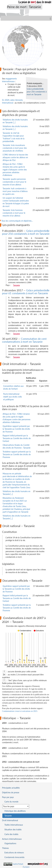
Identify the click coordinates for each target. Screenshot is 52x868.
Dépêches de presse (11, 792)
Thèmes (5, 848)
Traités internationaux (14, 825)
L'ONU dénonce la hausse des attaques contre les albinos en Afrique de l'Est (15, 157)
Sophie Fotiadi (18, 864)
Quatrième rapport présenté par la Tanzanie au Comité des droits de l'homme (16, 429)
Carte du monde (11, 802)
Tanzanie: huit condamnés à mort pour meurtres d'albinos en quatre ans (15, 191)
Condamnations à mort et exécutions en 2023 (20, 711)
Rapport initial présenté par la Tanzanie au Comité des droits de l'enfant (17, 438)
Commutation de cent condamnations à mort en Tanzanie (24, 340)
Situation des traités (13, 830)
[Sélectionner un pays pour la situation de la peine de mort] (16, 806)
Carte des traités (11, 834)
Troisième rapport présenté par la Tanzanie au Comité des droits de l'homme (17, 454)
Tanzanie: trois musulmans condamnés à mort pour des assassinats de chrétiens (15, 148)
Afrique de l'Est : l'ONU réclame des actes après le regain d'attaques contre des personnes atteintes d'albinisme (15, 170)
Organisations (10, 843)
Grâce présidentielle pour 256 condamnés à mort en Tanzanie (37, 92)
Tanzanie (16, 285)
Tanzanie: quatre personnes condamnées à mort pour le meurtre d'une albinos (14, 182)
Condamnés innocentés (14, 857)
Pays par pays (8, 797)
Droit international (10, 820)
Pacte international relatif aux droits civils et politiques (12, 397)
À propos (26, 867)
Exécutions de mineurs (14, 853)
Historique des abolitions (15, 811)
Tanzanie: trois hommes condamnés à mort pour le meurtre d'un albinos (14, 213)
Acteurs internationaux (12, 839)
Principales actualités (11, 788)
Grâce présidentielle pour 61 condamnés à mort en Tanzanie (26, 292)
